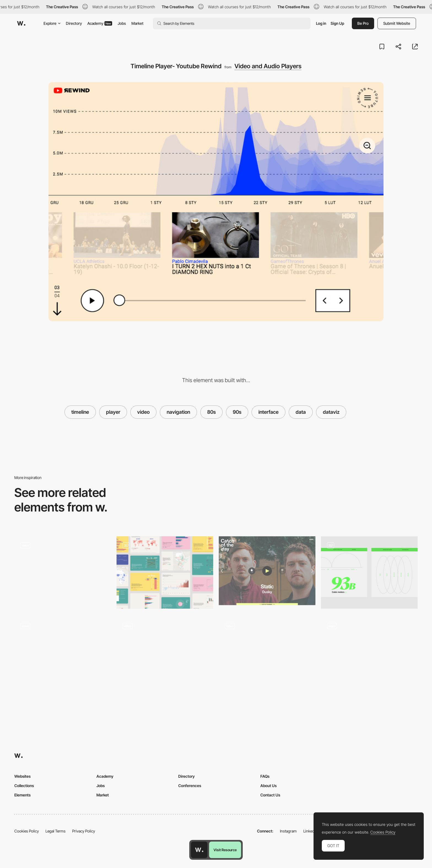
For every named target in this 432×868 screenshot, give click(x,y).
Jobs (122, 23)
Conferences (190, 786)
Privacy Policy (84, 831)
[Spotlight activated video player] (369, 651)
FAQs (265, 776)
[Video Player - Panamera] (63, 571)
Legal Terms (56, 831)
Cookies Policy (27, 831)
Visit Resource (225, 850)
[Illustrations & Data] (369, 572)
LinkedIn (310, 831)
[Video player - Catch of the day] (267, 571)
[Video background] (165, 651)
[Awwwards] (21, 23)
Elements (22, 795)
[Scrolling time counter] (63, 651)
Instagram (288, 831)
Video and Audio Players (268, 66)
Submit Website (397, 23)
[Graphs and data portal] (165, 572)
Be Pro (363, 23)
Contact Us (270, 795)
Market (137, 23)
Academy (100, 23)
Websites (22, 776)
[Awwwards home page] (199, 850)
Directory (74, 23)
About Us (268, 786)
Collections (24, 786)
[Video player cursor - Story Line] (267, 651)
